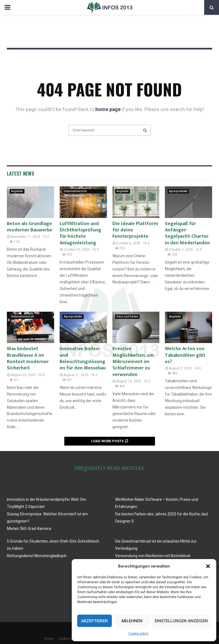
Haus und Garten (127, 317)
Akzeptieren (94, 621)
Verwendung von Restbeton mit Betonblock (153, 556)
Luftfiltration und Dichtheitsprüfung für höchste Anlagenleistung (80, 233)
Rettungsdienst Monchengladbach (37, 556)
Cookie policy (138, 634)
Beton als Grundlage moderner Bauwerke (30, 227)
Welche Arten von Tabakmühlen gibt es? (185, 355)
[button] (208, 566)
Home (48, 639)
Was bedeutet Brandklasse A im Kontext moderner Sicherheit (28, 358)
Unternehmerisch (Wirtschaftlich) (75, 192)
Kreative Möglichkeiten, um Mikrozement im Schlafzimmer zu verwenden (133, 362)
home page (108, 109)
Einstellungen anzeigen (181, 621)
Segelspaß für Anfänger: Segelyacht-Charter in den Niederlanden (187, 233)
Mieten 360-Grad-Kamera (29, 529)
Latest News (20, 173)
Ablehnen (132, 621)
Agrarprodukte (178, 191)
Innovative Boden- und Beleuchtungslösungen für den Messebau (83, 358)
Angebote (17, 191)
